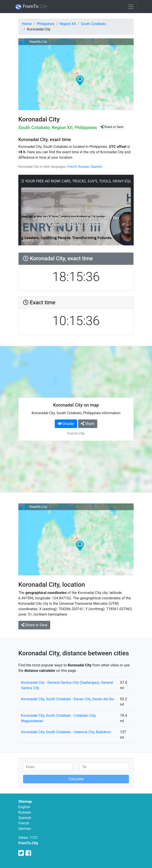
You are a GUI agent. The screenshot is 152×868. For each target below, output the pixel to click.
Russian (84, 167)
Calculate (76, 779)
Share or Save (112, 127)
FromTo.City (28, 843)
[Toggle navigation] (131, 7)
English (24, 807)
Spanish (96, 167)
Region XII (68, 24)
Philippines (46, 24)
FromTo (31, 7)
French (72, 167)
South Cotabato (94, 24)
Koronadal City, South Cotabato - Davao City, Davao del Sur (68, 699)
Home (27, 24)
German (25, 829)
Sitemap (25, 802)
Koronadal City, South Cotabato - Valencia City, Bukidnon (66, 732)
